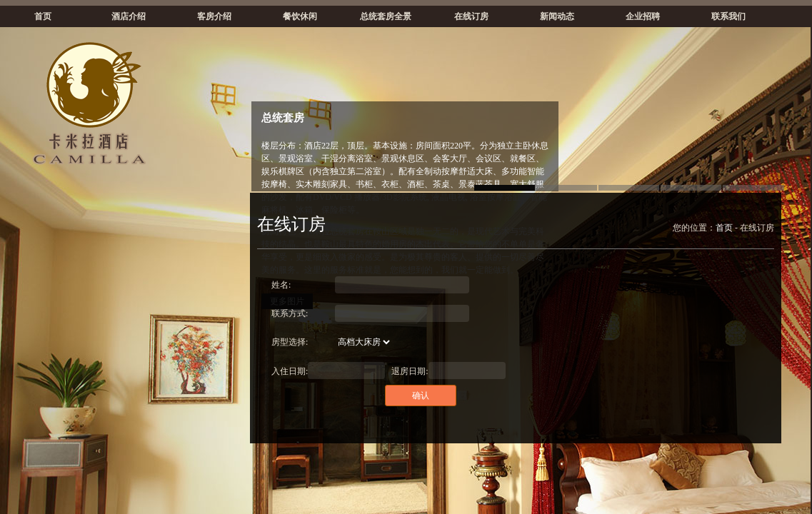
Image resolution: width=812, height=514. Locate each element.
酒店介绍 (129, 16)
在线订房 (471, 16)
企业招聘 (643, 16)
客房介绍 (214, 16)
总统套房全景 (386, 16)
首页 (43, 16)
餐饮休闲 (300, 16)
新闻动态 (557, 16)
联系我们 (728, 16)
